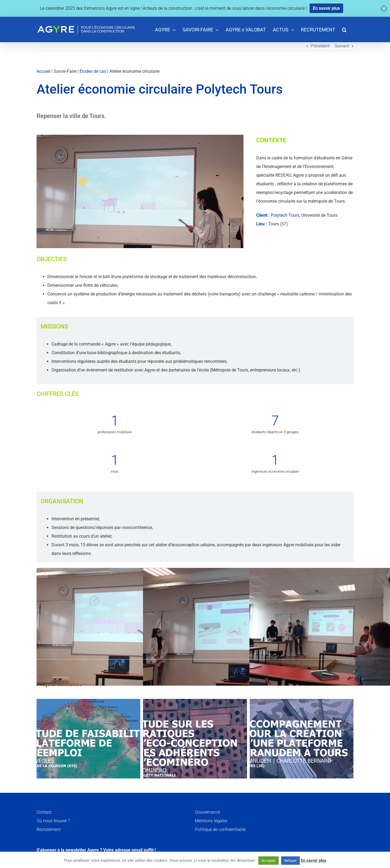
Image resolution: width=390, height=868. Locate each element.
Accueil (43, 71)
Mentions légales (211, 821)
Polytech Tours (285, 215)
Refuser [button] (290, 861)
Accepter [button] (269, 861)
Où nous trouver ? (53, 821)
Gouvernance (208, 812)
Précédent (320, 46)
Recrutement (49, 829)
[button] (344, 29)
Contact (44, 812)
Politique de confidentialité (220, 829)
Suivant (342, 46)
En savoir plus (314, 860)
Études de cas (93, 71)
